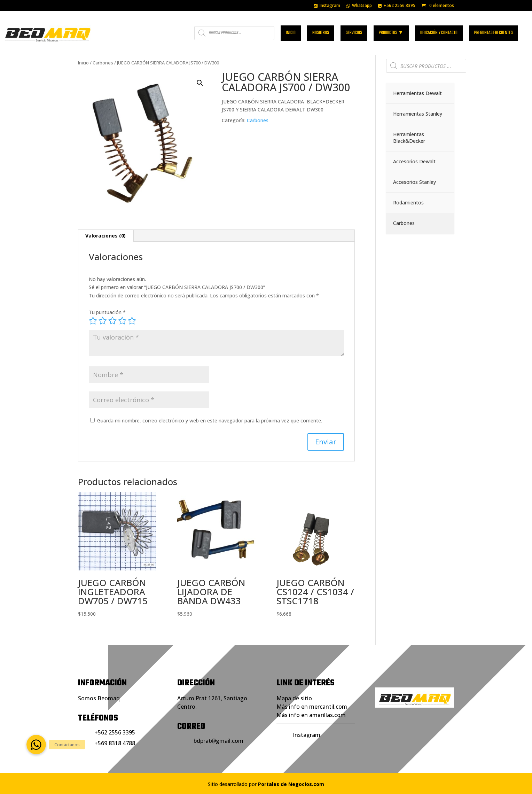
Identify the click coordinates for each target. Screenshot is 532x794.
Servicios (354, 32)
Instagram (327, 6)
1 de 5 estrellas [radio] (93, 321)
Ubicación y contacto (439, 32)
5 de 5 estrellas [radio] (132, 321)
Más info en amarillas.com (311, 715)
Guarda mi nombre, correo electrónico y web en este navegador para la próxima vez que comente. (210, 421)
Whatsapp (359, 6)
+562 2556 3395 (397, 6)
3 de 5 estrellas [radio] (112, 321)
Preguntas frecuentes (494, 32)
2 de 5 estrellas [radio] (103, 321)
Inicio (291, 32)
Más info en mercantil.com (312, 707)
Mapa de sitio (294, 698)
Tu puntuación (107, 312)
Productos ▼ (391, 32)
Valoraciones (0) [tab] (105, 236)
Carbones (103, 63)
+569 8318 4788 (115, 743)
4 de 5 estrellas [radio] (122, 321)
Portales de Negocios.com (291, 784)
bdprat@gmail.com (218, 741)
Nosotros (321, 32)
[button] (200, 83)
